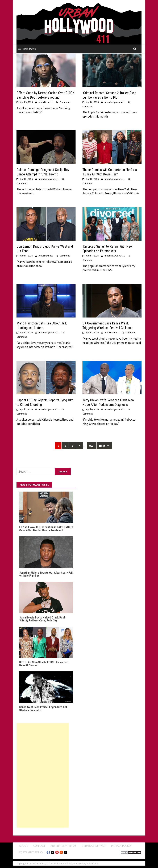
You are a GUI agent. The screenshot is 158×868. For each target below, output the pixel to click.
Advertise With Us (64, 846)
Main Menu (29, 49)
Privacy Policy (121, 846)
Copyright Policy (31, 852)
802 (91, 446)
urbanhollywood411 (115, 102)
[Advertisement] (43, 775)
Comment (65, 102)
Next (104, 446)
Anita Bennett (46, 102)
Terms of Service (94, 846)
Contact (39, 846)
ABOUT (24, 846)
